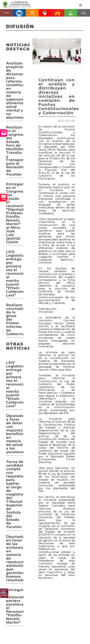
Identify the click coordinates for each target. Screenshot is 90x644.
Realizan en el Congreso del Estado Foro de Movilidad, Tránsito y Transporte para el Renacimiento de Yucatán (15, 151)
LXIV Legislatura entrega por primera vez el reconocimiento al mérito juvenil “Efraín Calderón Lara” (15, 273)
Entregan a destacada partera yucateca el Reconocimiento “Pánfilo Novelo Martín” (15, 606)
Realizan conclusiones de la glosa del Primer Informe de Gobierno (15, 319)
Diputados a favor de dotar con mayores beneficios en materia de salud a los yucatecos (15, 434)
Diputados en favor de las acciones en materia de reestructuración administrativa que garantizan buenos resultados (15, 558)
